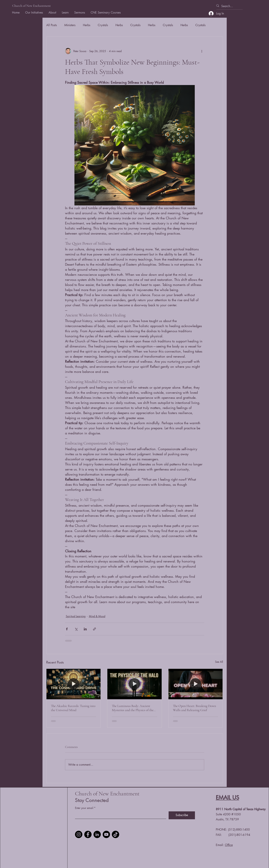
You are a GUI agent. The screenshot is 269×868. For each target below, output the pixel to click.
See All (219, 662)
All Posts (52, 25)
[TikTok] (116, 834)
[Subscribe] (182, 815)
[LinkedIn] (97, 834)
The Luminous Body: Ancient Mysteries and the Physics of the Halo (133, 708)
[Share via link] (94, 629)
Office (229, 845)
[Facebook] (88, 834)
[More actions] (202, 51)
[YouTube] (106, 834)
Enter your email (84, 808)
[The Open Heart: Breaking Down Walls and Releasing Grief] (196, 684)
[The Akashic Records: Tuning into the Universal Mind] (74, 684)
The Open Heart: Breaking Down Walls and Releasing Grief (194, 708)
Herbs (87, 25)
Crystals (103, 25)
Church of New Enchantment (31, 6)
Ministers (70, 25)
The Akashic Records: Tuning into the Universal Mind (73, 708)
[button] (52, 13)
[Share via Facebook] (67, 629)
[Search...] (228, 6)
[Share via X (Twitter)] (76, 629)
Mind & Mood (97, 616)
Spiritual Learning (76, 616)
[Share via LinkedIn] (85, 629)
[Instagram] (79, 834)
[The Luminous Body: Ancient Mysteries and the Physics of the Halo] (134, 684)
